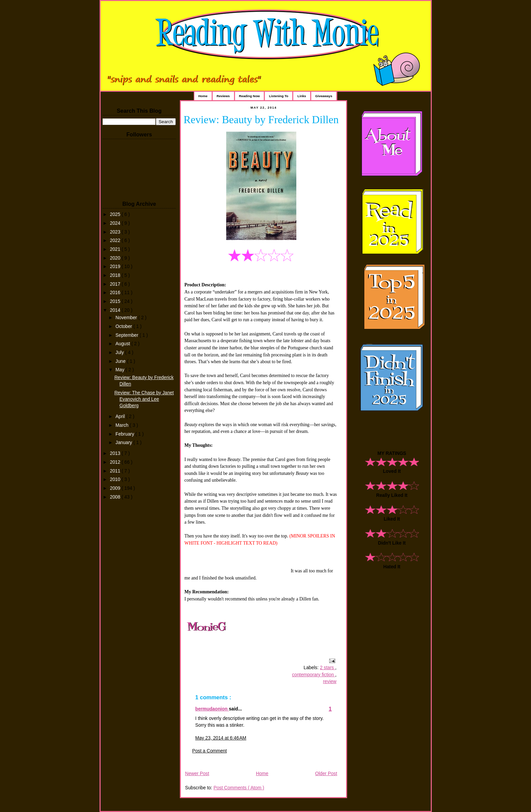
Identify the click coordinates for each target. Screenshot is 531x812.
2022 (116, 240)
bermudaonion (212, 709)
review (330, 682)
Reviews (223, 96)
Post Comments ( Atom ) (239, 788)
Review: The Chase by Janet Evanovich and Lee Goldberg (144, 399)
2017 (116, 284)
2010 (116, 479)
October (124, 326)
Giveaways (324, 96)
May (121, 370)
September (128, 335)
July (120, 353)
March (123, 425)
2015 (116, 301)
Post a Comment (210, 751)
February (125, 434)
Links (302, 96)
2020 (116, 258)
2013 (116, 453)
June (121, 361)
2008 (116, 497)
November (127, 318)
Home (203, 96)
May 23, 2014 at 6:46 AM (221, 738)
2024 (116, 223)
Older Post (326, 774)
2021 (116, 249)
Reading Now (250, 96)
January (124, 443)
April (121, 416)
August (123, 344)
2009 (116, 488)
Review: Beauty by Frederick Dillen (261, 120)
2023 (116, 232)
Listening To (279, 96)
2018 (116, 275)
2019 (116, 267)
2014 (116, 310)
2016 (116, 293)
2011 (116, 471)
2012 (116, 462)
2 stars (328, 668)
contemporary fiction (313, 675)
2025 (116, 214)
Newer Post (197, 774)
